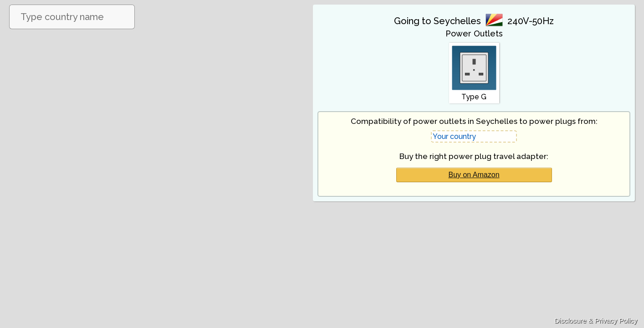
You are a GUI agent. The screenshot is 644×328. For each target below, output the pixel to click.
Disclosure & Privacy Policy (596, 320)
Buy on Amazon (474, 175)
